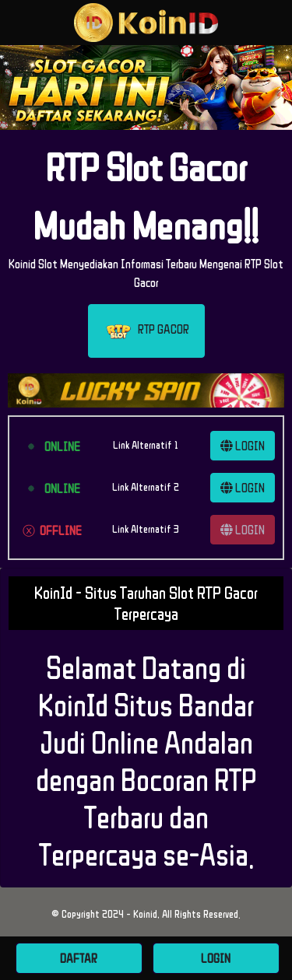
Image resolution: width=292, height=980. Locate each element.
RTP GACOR (146, 331)
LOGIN (243, 446)
